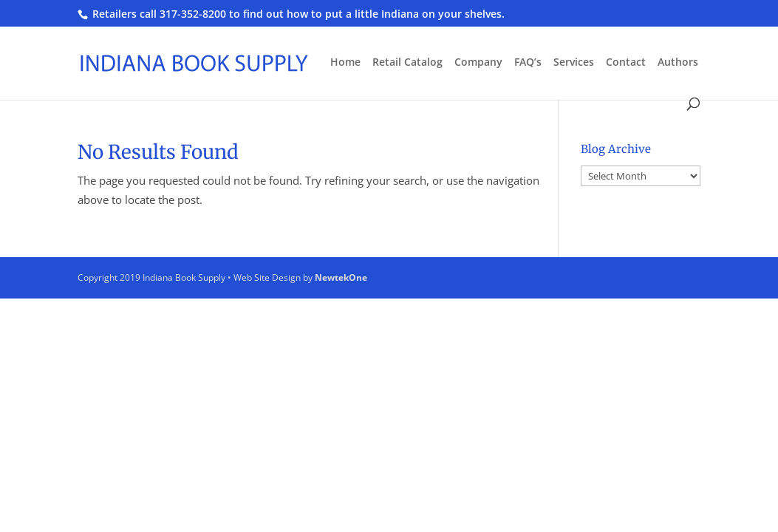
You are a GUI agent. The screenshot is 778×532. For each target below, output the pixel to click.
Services (574, 63)
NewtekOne (341, 277)
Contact (626, 63)
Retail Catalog (407, 63)
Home (345, 63)
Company (478, 63)
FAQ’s (528, 63)
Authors (678, 63)
